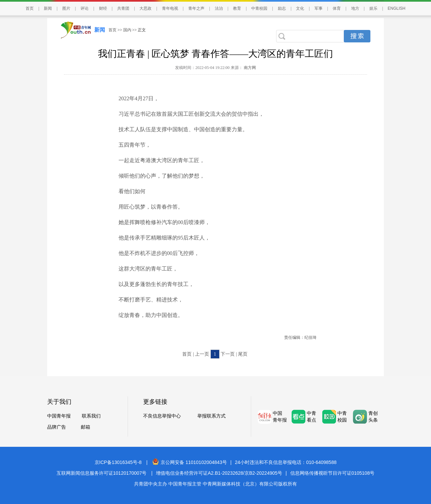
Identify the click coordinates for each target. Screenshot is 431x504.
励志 (282, 8)
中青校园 (259, 8)
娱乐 (373, 8)
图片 (66, 8)
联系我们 (91, 416)
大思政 (145, 8)
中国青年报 (59, 416)
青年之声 (196, 8)
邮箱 (86, 427)
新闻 (48, 8)
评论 (85, 8)
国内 (127, 30)
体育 (337, 8)
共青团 (123, 8)
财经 (103, 8)
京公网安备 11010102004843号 (190, 462)
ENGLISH (396, 8)
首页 (30, 8)
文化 (300, 8)
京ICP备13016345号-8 (118, 462)
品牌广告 (57, 427)
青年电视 (170, 8)
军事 (319, 8)
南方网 (249, 68)
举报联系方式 (211, 416)
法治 (219, 8)
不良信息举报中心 (162, 416)
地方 (355, 8)
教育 (237, 8)
